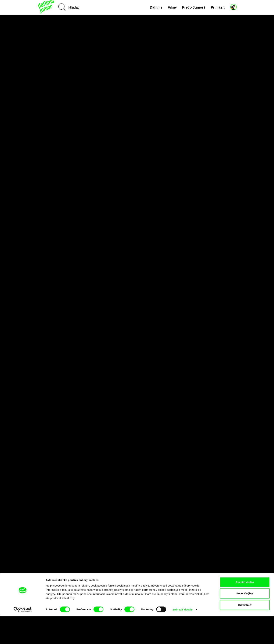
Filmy (172, 7)
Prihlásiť (218, 7)
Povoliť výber (245, 621)
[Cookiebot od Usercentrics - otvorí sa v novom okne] (23, 637)
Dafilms (156, 7)
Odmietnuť (245, 633)
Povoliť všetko (245, 610)
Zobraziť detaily (183, 637)
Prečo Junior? (194, 7)
